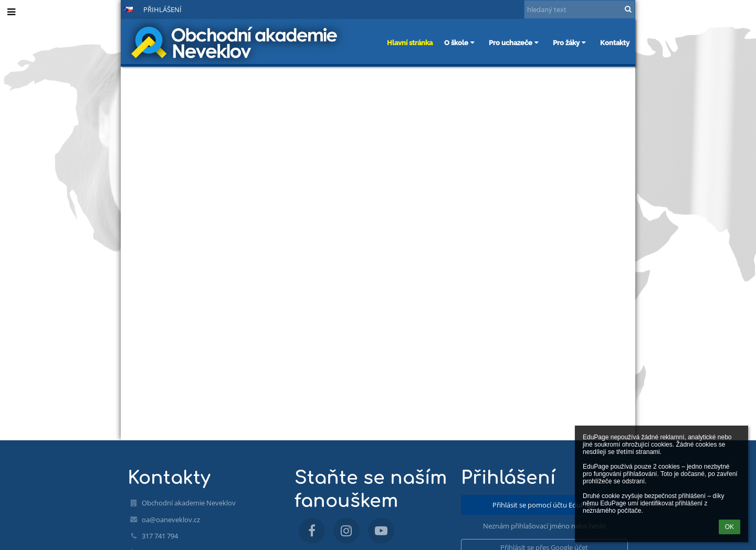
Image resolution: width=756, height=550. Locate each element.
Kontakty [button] (615, 43)
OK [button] (729, 527)
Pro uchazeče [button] (515, 43)
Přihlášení (162, 9)
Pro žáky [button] (571, 43)
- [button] (94, 9)
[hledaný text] (580, 9)
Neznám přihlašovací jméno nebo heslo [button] (544, 526)
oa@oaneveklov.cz (171, 520)
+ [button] (76, 9)
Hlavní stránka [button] (410, 43)
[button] (129, 9)
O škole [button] (461, 43)
